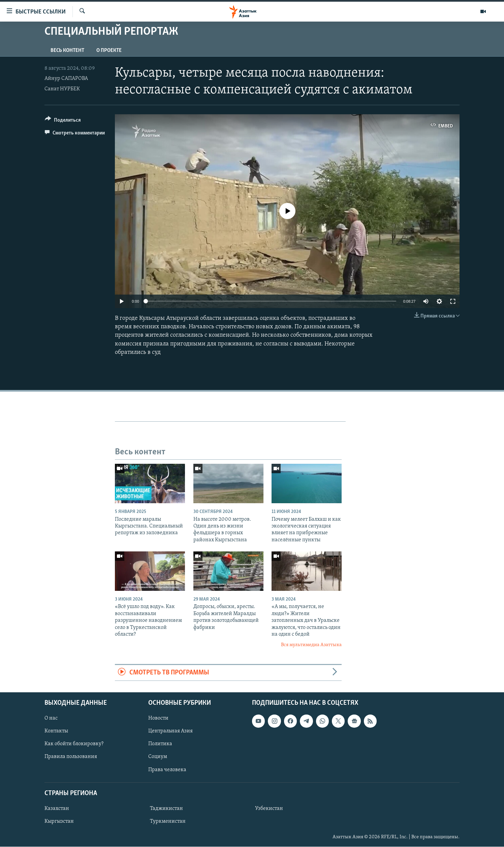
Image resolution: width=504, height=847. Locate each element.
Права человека (167, 770)
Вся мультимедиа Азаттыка (311, 645)
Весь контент (67, 51)
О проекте (109, 51)
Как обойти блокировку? (74, 744)
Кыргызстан (59, 821)
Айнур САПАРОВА (66, 79)
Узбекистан (269, 809)
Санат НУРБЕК (62, 89)
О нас (51, 719)
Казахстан (57, 809)
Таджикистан (166, 809)
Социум (158, 757)
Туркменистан (168, 821)
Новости (158, 719)
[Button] (63, 121)
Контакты (56, 731)
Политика (160, 744)
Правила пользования (71, 757)
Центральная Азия (170, 731)
